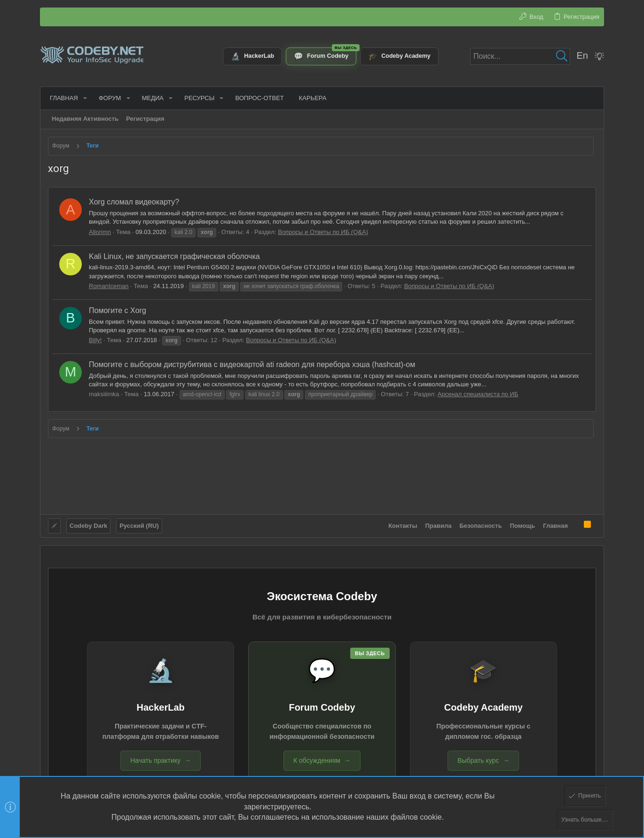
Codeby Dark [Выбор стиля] (88, 525)
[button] (83, 98)
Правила (439, 525)
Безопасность (481, 525)
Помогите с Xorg (118, 310)
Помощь (522, 525)
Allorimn (100, 232)
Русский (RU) (139, 525)
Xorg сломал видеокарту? (134, 202)
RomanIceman (109, 286)
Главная (555, 525)
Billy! (95, 340)
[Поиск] (520, 56)
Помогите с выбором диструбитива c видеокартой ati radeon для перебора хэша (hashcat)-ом (252, 364)
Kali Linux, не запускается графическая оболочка (174, 256)
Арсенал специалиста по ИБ (478, 394)
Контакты (403, 525)
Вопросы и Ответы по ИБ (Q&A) (323, 232)
